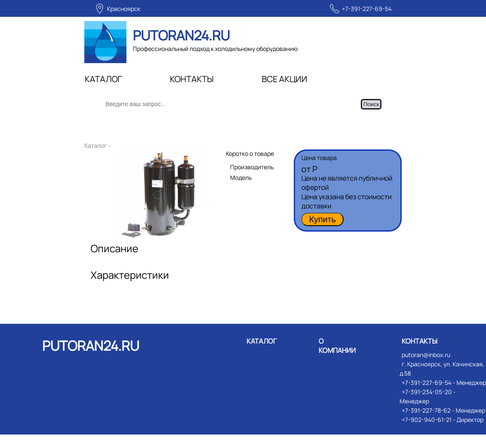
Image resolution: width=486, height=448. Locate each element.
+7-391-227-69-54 (367, 9)
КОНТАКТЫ (192, 79)
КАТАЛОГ (103, 79)
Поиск (381, 111)
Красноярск (124, 9)
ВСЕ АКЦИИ (285, 79)
